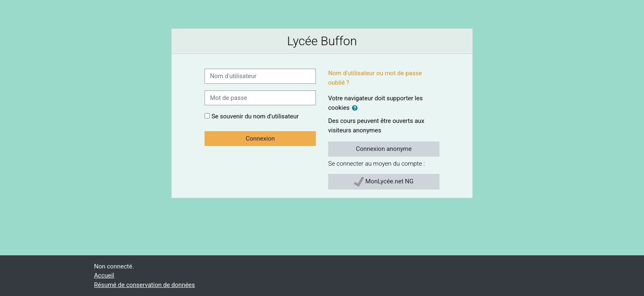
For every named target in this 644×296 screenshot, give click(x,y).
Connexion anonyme (384, 149)
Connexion (260, 139)
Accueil (104, 275)
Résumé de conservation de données (145, 285)
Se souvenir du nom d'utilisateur (255, 116)
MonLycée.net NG (384, 182)
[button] (356, 108)
